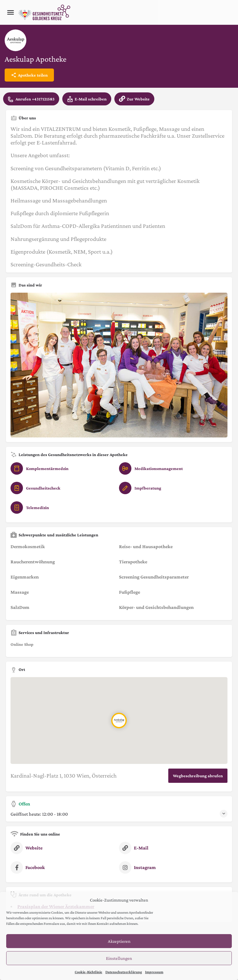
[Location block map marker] (119, 720)
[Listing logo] (15, 40)
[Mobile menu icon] (11, 12)
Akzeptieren (119, 941)
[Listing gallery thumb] (119, 365)
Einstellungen (119, 958)
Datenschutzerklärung (124, 972)
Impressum (154, 972)
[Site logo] (45, 12)
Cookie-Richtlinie (88, 972)
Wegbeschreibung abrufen (198, 776)
